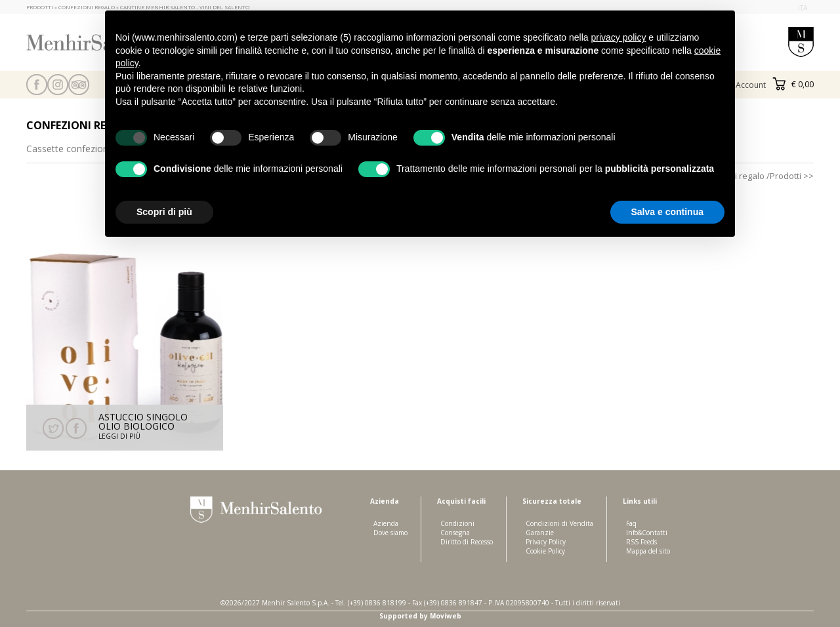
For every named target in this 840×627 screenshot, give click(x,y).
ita (803, 8)
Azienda (386, 523)
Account (751, 85)
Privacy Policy (546, 542)
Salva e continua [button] (667, 212)
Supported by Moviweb (420, 616)
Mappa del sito (648, 551)
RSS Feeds (641, 542)
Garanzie (540, 533)
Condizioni (457, 523)
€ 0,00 (793, 84)
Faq (631, 523)
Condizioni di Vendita (559, 523)
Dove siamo (390, 533)
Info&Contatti (647, 533)
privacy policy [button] (618, 37)
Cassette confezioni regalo (83, 149)
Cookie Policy (545, 551)
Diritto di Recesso (467, 542)
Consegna (455, 533)
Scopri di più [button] (164, 212)
